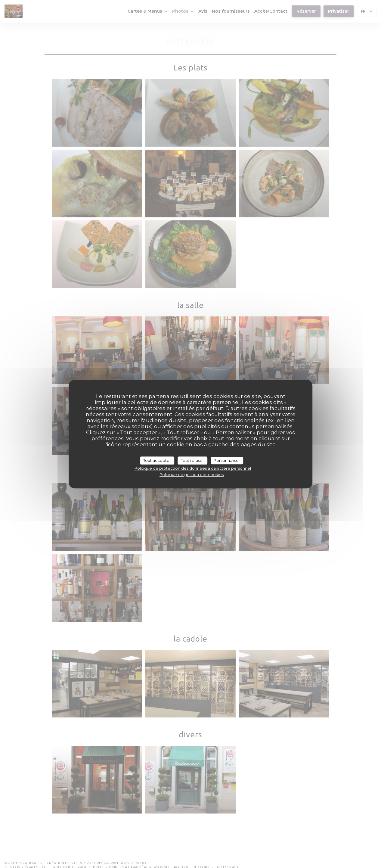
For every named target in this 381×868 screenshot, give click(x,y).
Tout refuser (192, 460)
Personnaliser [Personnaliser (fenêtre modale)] (227, 460)
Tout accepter (157, 460)
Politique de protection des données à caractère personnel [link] (193, 468)
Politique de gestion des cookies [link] (192, 474)
